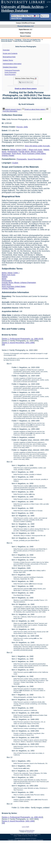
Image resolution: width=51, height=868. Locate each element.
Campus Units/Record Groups (25, 23)
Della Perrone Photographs (23, 41)
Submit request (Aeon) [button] (12, 109)
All (3, 345)
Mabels (46, 150)
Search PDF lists (16, 18)
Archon (24, 838)
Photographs (22, 159)
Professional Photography (12, 70)
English (15, 163)
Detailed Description (10, 67)
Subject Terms (8, 60)
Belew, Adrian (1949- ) (19, 150)
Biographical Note (9, 57)
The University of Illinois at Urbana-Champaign (30, 840)
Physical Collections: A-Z (25, 26)
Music (4, 152)
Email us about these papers (26, 88)
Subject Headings (26, 33)
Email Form (30, 832)
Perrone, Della (22, 127)
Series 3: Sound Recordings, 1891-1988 (18, 343)
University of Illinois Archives (22, 7)
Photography (12, 152)
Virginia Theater (8, 155)
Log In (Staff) (25, 827)
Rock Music (16, 153)
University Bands (6, 41)
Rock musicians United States (34, 153)
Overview (6, 50)
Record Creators (26, 36)
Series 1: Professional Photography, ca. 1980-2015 (22, 339)
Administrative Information (12, 64)
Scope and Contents (10, 53)
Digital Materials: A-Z (26, 29)
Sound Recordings (10, 74)
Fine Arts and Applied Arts (32, 40)
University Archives (7, 40)
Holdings (19, 40)
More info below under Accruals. (37, 146)
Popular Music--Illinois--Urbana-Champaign (19, 283)
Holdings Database (15, 11)
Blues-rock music (36, 150)
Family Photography (11, 72)
